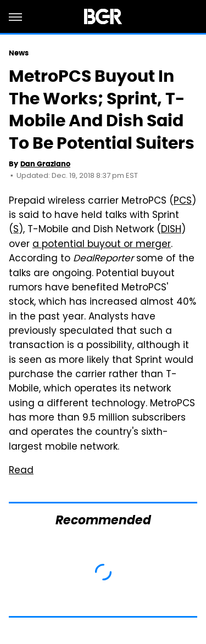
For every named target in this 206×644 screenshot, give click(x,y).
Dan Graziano (45, 164)
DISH (171, 230)
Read (21, 471)
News (19, 53)
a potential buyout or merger (102, 245)
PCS (183, 201)
